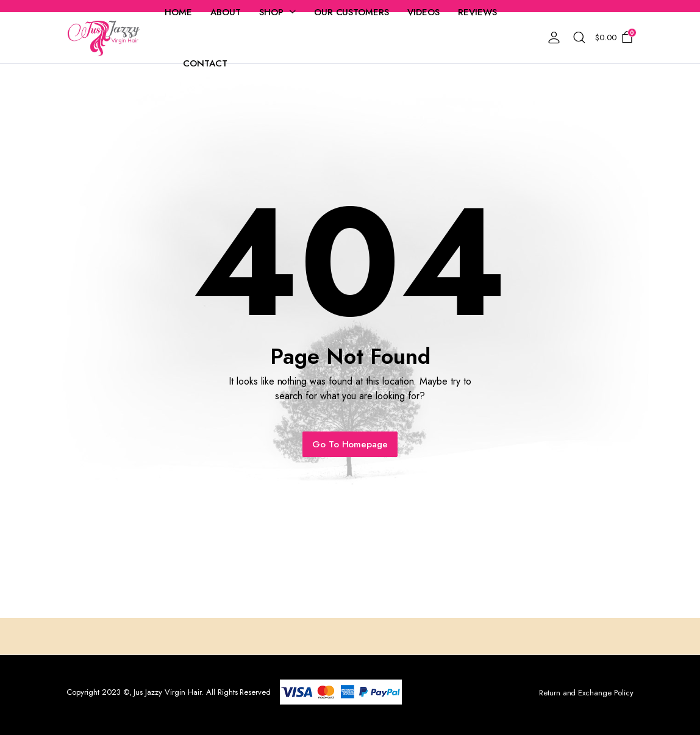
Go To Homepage (350, 444)
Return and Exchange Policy (586, 693)
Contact (205, 63)
